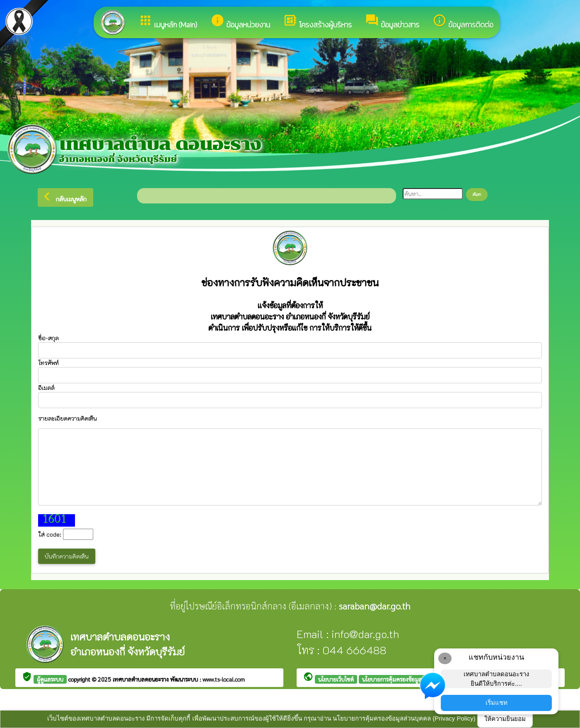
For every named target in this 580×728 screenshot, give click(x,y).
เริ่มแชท (497, 703)
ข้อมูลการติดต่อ (463, 22)
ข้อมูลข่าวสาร (392, 22)
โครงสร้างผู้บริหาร (318, 22)
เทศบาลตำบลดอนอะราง (141, 679)
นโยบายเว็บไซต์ (336, 679)
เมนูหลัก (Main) (168, 22)
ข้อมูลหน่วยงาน (240, 22)
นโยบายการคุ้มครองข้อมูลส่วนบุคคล (404, 679)
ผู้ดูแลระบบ (50, 679)
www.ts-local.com (224, 679)
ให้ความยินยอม (505, 719)
